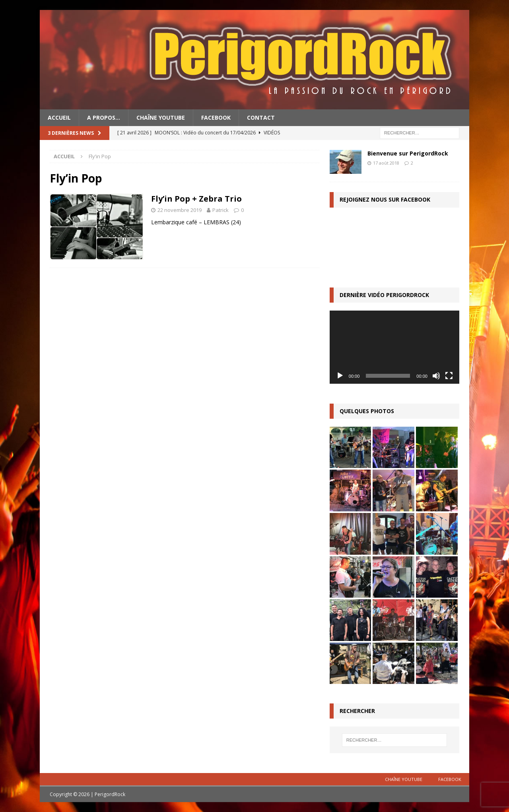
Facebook (216, 118)
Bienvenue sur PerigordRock (408, 153)
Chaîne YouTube (161, 118)
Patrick (221, 210)
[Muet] (436, 376)
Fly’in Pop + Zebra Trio (196, 199)
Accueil (59, 118)
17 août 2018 (386, 163)
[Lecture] (340, 376)
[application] (394, 347)
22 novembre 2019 (180, 210)
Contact (261, 118)
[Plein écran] (449, 376)
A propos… (104, 118)
